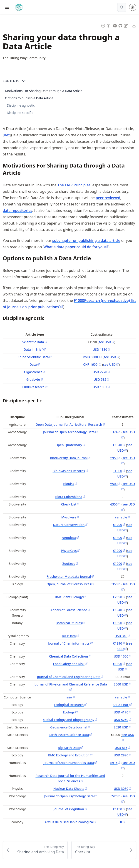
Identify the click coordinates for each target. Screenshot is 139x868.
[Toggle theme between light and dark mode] (133, 7)
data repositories (17, 210)
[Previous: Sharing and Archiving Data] (35, 850)
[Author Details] (24, 58)
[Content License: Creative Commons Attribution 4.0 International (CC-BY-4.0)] (106, 25)
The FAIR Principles (74, 185)
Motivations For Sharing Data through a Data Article (44, 91)
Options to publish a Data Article (29, 98)
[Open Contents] (24, 81)
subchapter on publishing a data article (86, 240)
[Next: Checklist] (104, 850)
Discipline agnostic (21, 105)
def (7, 135)
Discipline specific (20, 113)
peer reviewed (108, 198)
